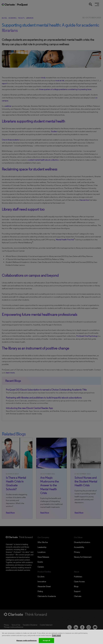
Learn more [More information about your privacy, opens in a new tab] (56, 638)
